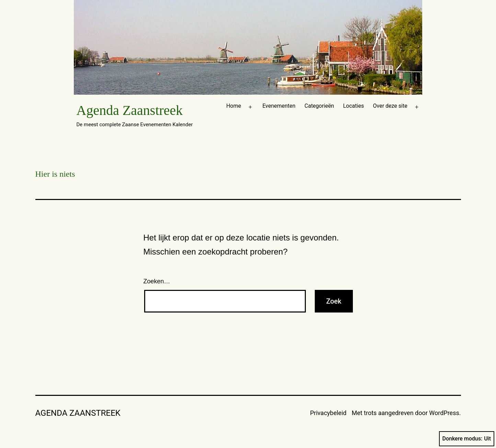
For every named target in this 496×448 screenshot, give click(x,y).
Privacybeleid (328, 413)
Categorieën (319, 106)
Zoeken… (157, 281)
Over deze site (390, 106)
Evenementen (279, 106)
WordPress (444, 413)
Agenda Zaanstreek (130, 110)
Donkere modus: (467, 439)
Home (234, 106)
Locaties (353, 106)
